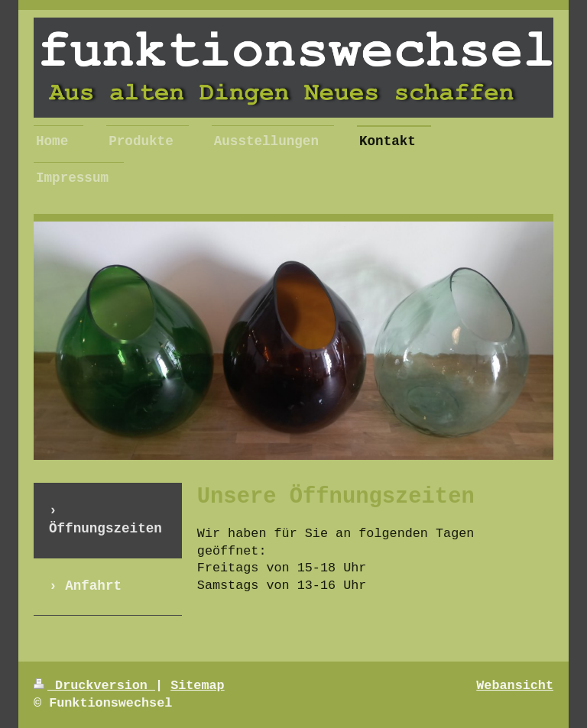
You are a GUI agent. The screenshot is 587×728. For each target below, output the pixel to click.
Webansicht (515, 686)
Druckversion (94, 686)
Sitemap (198, 686)
